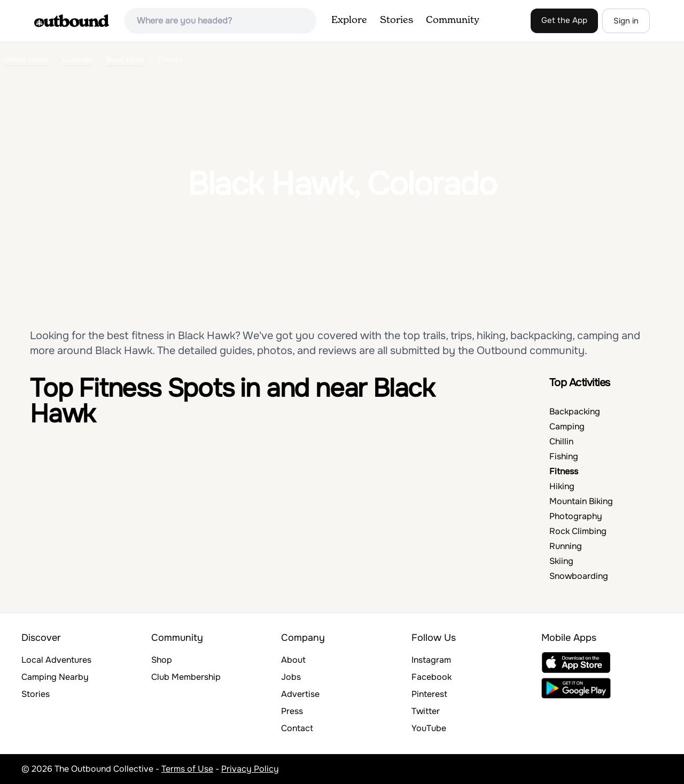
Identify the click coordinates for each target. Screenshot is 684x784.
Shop (162, 660)
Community (453, 20)
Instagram (431, 660)
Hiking (562, 486)
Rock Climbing (578, 531)
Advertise (300, 694)
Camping (567, 426)
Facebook (432, 677)
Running (566, 546)
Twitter (426, 711)
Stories (397, 20)
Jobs (291, 677)
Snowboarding (579, 576)
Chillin (561, 441)
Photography (576, 516)
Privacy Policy (250, 769)
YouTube (429, 728)
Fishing (564, 456)
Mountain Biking (581, 501)
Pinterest (429, 694)
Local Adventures (56, 660)
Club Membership (186, 677)
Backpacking (575, 411)
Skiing (561, 561)
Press (292, 711)
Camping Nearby (55, 677)
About (293, 660)
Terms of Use (187, 769)
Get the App (564, 20)
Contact (297, 728)
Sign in (626, 21)
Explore (349, 20)
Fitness (564, 471)
